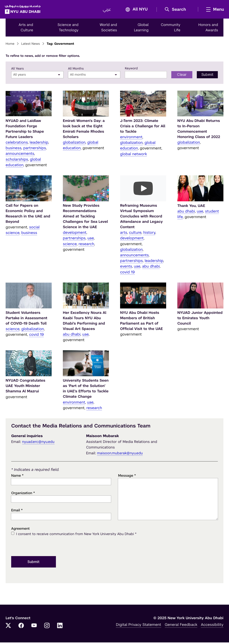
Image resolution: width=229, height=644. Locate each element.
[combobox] (37, 76)
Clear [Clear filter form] (182, 76)
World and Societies (108, 29)
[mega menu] (213, 10)
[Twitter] (8, 627)
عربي (106, 10)
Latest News (31, 45)
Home (10, 45)
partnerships (35, 149)
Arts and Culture (26, 29)
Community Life (171, 29)
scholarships (17, 161)
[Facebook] (21, 627)
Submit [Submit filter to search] (207, 76)
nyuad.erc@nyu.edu (38, 443)
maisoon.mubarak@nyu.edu (120, 455)
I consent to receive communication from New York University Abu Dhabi (76, 536)
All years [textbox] (20, 76)
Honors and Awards (208, 29)
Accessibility (212, 626)
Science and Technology (68, 29)
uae (91, 240)
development (75, 234)
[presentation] (45, 547)
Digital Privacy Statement (138, 626)
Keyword (131, 70)
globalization (74, 144)
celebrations (17, 144)
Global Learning (141, 29)
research (86, 245)
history (149, 234)
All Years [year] (18, 70)
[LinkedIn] (60, 627)
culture (135, 234)
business (13, 149)
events (126, 268)
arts (124, 234)
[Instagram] (47, 627)
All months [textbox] (78, 76)
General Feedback (181, 626)
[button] (176, 10)
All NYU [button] (135, 10)
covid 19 (127, 273)
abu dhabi (151, 268)
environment (131, 138)
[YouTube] (34, 627)
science (70, 245)
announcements (20, 155)
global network (134, 155)
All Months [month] (76, 70)
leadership (39, 144)
